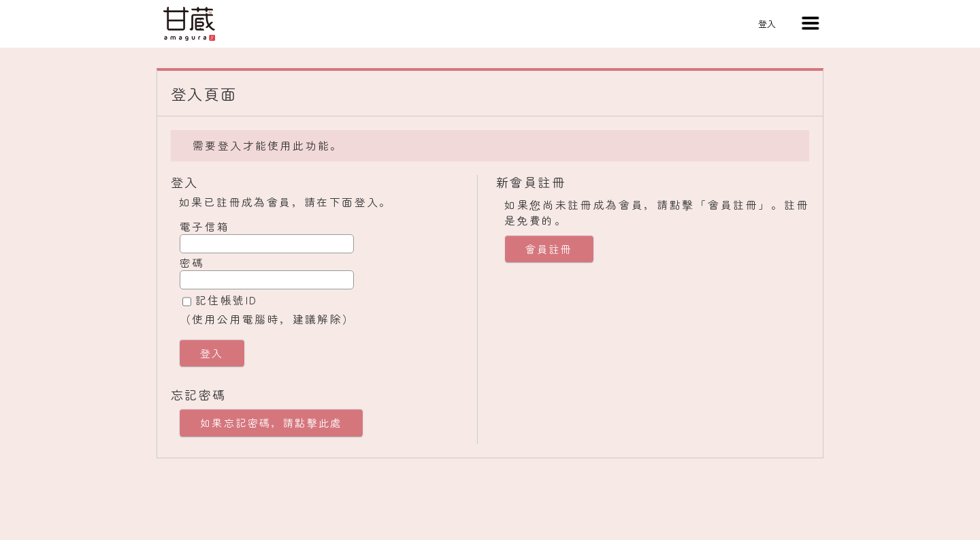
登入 (767, 23)
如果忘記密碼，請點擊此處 (271, 423)
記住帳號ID (226, 300)
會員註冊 (549, 249)
